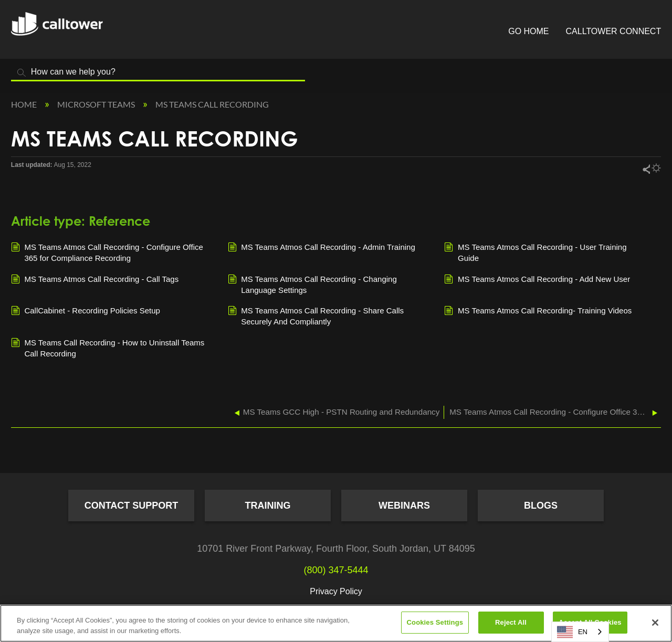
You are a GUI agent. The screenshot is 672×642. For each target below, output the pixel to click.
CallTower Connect (614, 31)
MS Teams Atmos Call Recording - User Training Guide (535, 252)
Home (25, 104)
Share (646, 169)
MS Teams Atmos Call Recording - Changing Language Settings (312, 284)
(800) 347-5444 (336, 570)
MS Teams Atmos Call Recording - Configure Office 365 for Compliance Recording (107, 252)
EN (572, 632)
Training (268, 506)
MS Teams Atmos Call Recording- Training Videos (538, 311)
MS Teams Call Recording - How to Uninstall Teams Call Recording (108, 348)
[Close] (655, 623)
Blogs (541, 506)
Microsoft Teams (97, 104)
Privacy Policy (336, 591)
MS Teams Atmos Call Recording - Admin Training (322, 248)
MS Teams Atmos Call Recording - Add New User (537, 280)
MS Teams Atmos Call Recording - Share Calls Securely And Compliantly (316, 315)
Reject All (511, 622)
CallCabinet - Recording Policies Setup (86, 311)
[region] (336, 623)
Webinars (404, 506)
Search (22, 73)
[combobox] (580, 632)
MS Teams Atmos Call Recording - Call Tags (95, 280)
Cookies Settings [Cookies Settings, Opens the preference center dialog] (435, 622)
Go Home (528, 31)
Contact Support (132, 506)
